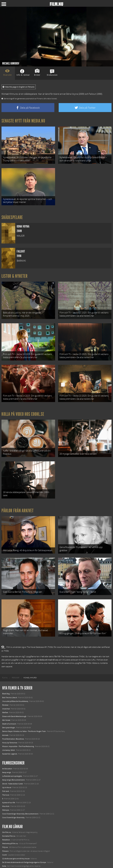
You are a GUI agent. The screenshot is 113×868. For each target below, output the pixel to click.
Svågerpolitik (7, 862)
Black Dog (6, 675)
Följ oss (5, 829)
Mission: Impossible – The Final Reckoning (18, 728)
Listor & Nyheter (15, 272)
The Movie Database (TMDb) (73, 638)
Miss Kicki (6, 788)
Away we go (7, 754)
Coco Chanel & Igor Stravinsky (13, 799)
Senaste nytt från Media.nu (23, 121)
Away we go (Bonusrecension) (14, 761)
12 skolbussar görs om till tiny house (16, 840)
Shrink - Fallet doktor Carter (13, 765)
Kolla (4, 848)
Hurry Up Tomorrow (10, 724)
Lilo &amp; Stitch (9, 732)
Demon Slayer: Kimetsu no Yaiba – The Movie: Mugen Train (24, 713)
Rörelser (5, 686)
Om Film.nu (7, 814)
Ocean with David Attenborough (14, 698)
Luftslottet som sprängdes (12, 758)
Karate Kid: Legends (10, 735)
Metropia (6, 791)
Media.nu (6, 859)
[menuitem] (5, 659)
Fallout (92, 94)
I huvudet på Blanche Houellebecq (15, 683)
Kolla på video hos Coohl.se (23, 405)
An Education (7, 750)
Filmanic (5, 832)
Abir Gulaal (6, 701)
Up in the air (7, 769)
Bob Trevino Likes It (10, 679)
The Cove (6, 776)
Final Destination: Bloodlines (13, 720)
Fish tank (6, 773)
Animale (5, 717)
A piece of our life (9, 784)
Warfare (5, 694)
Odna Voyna (72, 94)
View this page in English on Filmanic (19, 87)
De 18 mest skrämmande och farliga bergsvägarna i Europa (24, 844)
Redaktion (6, 821)
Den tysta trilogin (9, 709)
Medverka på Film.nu (10, 825)
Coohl (5, 836)
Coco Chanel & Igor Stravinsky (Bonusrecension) (20, 795)
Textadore (6, 855)
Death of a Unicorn (9, 705)
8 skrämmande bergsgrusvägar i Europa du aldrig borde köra (25, 851)
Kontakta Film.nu (9, 817)
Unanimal (6, 690)
